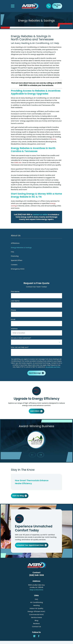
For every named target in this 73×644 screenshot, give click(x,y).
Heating (36, 605)
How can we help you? (20, 347)
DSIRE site (18, 163)
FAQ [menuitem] (12, 252)
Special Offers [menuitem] (17, 260)
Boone (53, 139)
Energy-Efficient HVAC (36, 611)
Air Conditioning (36, 602)
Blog (36, 620)
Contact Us (36, 627)
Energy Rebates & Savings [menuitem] (21, 248)
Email (13, 319)
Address (14, 329)
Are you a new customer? (21, 338)
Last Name (15, 301)
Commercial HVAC (36, 614)
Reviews (36, 623)
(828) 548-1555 (36, 575)
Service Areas (36, 617)
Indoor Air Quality (36, 608)
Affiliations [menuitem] (15, 243)
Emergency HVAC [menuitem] (18, 269)
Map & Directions (36, 590)
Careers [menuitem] (14, 265)
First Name (15, 291)
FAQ (36, 599)
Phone (13, 310)
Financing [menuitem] (15, 256)
